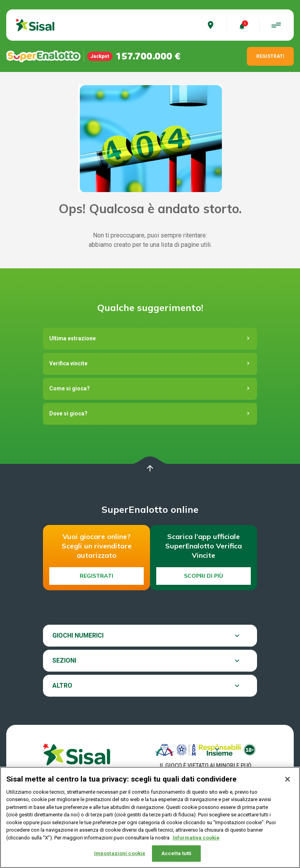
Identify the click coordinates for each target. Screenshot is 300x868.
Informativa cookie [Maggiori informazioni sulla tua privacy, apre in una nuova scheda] (196, 838)
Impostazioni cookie (120, 854)
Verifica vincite (68, 363)
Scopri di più (204, 576)
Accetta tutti (177, 854)
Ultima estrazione (72, 338)
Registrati (96, 576)
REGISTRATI (270, 56)
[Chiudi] (287, 780)
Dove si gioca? (68, 413)
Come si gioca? (70, 388)
